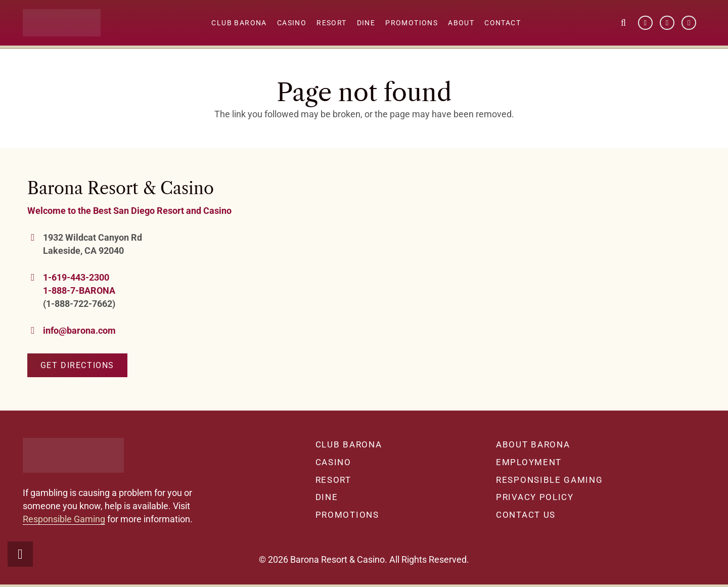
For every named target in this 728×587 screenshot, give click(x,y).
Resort (333, 480)
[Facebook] (645, 23)
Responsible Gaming (64, 519)
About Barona (533, 444)
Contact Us (526, 515)
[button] (623, 23)
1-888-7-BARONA (79, 290)
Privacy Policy (535, 497)
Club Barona (349, 444)
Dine (327, 497)
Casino (333, 462)
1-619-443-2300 (76, 277)
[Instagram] (689, 23)
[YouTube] (667, 23)
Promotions (347, 515)
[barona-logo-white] (63, 23)
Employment (529, 462)
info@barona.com (79, 330)
